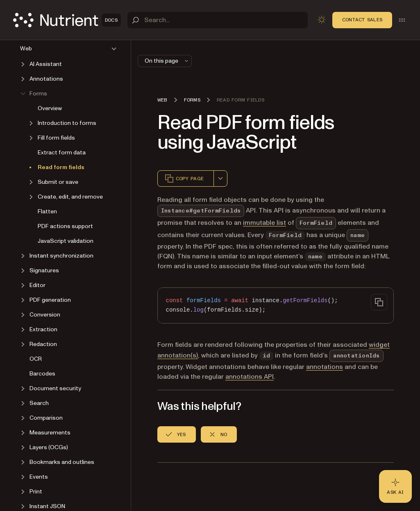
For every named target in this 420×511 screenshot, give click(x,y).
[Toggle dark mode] (322, 20)
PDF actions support (65, 226)
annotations (325, 367)
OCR (36, 359)
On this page (167, 61)
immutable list (264, 223)
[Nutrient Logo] (67, 20)
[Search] (218, 20)
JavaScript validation (66, 241)
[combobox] (220, 179)
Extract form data (62, 153)
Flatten (47, 211)
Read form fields (61, 167)
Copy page (184, 179)
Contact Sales (362, 20)
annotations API (250, 377)
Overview (50, 108)
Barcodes (42, 374)
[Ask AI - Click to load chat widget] (395, 486)
